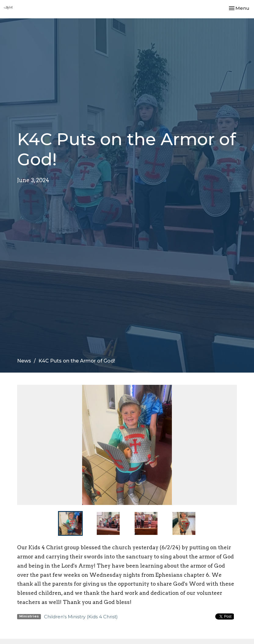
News (24, 361)
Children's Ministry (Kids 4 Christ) (81, 617)
